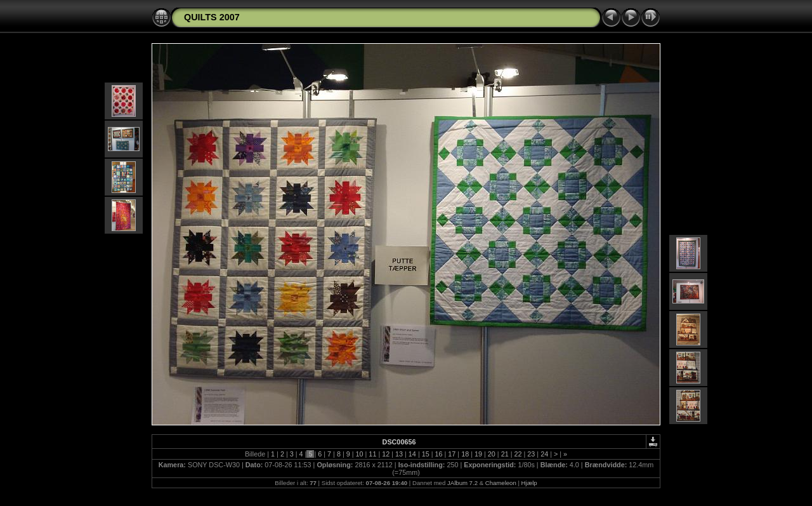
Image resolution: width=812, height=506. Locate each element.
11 (372, 454)
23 (531, 454)
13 (399, 454)
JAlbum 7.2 (462, 483)
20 (492, 454)
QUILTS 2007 (212, 17)
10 (360, 454)
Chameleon (501, 483)
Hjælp (529, 483)
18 (465, 454)
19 (478, 454)
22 (518, 454)
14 (412, 454)
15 (426, 454)
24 (544, 454)
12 (386, 454)
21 (505, 454)
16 (439, 454)
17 (452, 454)
